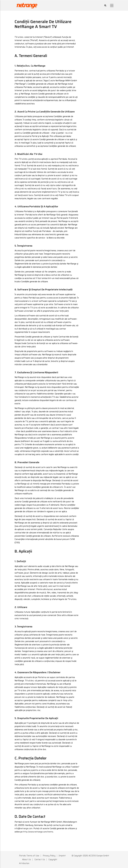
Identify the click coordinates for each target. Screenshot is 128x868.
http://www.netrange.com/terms (38, 832)
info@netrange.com (24, 828)
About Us (27, 859)
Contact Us (40, 859)
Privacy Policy (49, 856)
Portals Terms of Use (29, 856)
